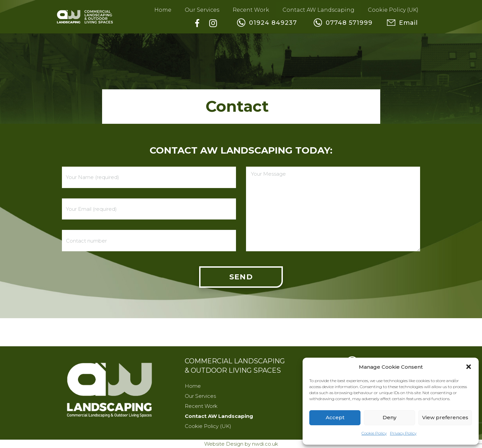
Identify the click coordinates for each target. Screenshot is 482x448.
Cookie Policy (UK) (208, 426)
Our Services (200, 396)
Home (193, 386)
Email (423, 23)
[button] (469, 367)
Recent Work (201, 406)
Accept (335, 417)
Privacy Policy (403, 433)
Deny (389, 417)
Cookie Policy (374, 433)
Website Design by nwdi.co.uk (241, 444)
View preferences (445, 417)
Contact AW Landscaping (219, 416)
